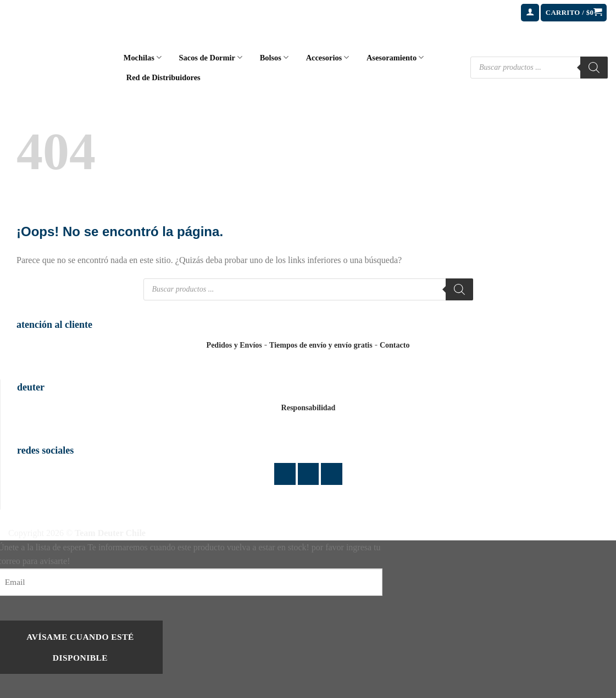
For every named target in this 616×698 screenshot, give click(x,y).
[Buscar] (594, 68)
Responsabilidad (309, 408)
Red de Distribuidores (163, 77)
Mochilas (143, 57)
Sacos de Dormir (211, 57)
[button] (530, 13)
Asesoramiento (395, 57)
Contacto (395, 345)
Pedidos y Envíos (234, 345)
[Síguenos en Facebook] (285, 474)
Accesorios (328, 57)
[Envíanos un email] (332, 474)
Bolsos (274, 57)
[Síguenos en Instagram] (309, 474)
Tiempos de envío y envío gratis (321, 345)
